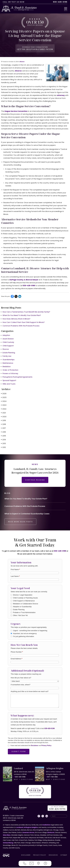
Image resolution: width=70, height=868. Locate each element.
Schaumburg (8, 843)
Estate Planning (9, 353)
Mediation (7, 367)
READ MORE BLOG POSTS (21, 522)
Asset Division (8, 339)
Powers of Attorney (10, 374)
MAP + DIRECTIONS (24, 780)
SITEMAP (64, 855)
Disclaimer (34, 746)
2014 (4, 440)
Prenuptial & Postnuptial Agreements (17, 377)
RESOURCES (53, 855)
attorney (61, 95)
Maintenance (8, 363)
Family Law (7, 356)
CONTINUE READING (35, 480)
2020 (4, 417)
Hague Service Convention (16, 111)
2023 (4, 405)
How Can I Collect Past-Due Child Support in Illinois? (24, 322)
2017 (3, 428)
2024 (4, 401)
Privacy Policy (46, 746)
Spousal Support (9, 381)
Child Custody (8, 342)
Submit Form (19, 752)
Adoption (6, 335)
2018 (3, 424)
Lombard (20, 828)
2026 (4, 394)
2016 (3, 432)
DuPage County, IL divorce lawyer (24, 280)
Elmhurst (51, 833)
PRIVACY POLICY (40, 855)
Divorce (22, 62)
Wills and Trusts (9, 384)
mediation (46, 825)
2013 (3, 444)
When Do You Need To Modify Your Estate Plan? (22, 316)
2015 (4, 436)
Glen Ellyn (7, 835)
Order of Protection (10, 370)
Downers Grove (28, 833)
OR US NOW (57, 809)
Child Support (8, 346)
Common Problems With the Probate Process (21, 326)
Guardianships (9, 360)
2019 (3, 421)
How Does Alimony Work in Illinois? (16, 319)
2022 (4, 409)
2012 (3, 447)
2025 (4, 398)
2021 (3, 413)
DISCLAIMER (26, 855)
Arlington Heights (31, 828)
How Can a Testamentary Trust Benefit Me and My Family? (26, 312)
